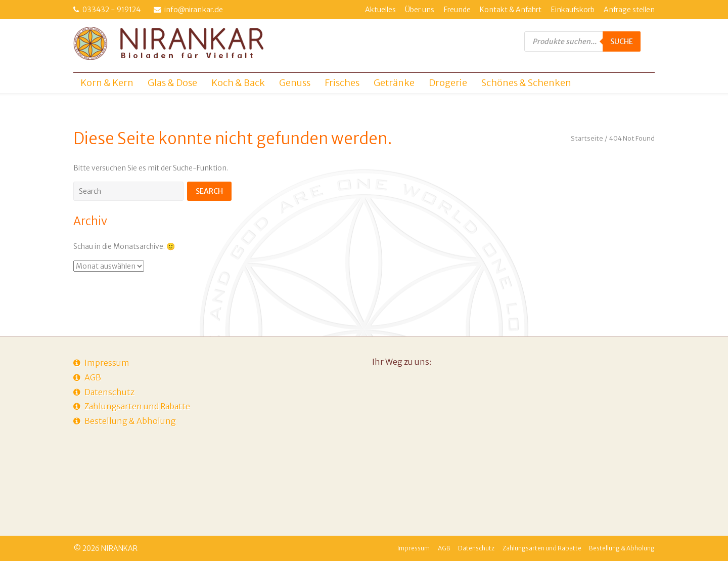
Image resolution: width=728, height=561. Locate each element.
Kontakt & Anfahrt (511, 10)
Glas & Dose (172, 83)
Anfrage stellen (629, 10)
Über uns (420, 10)
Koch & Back (238, 83)
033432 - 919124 (111, 10)
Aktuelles (380, 10)
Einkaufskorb (573, 10)
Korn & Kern (107, 83)
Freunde (457, 10)
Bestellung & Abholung (130, 421)
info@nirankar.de (194, 10)
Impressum (107, 363)
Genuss (295, 83)
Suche (622, 41)
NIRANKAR (119, 548)
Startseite (587, 138)
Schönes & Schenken (526, 83)
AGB (93, 377)
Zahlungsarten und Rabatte (137, 406)
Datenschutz (109, 392)
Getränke (394, 83)
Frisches (342, 83)
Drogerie (448, 83)
